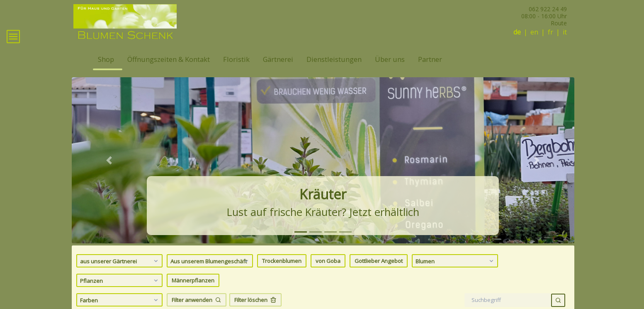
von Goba (328, 273)
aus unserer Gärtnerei (120, 273)
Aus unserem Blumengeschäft (210, 273)
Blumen (456, 273)
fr (550, 32)
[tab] (301, 244)
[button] (109, 172)
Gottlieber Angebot (379, 273)
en (534, 32)
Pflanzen (120, 292)
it (565, 32)
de (517, 32)
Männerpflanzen (193, 292)
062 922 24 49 (548, 9)
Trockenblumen (282, 273)
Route (559, 23)
